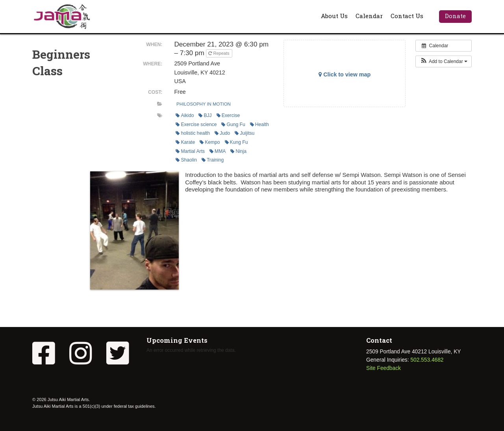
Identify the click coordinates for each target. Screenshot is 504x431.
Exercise (228, 115)
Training (213, 160)
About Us (334, 16)
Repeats (219, 53)
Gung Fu (233, 124)
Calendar (369, 16)
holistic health (193, 133)
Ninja (238, 151)
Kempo (210, 142)
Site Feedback (384, 368)
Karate (185, 142)
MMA (218, 151)
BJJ (205, 115)
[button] (444, 61)
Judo (222, 133)
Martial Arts (190, 151)
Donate (455, 16)
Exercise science (196, 124)
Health (259, 124)
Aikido (185, 115)
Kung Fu (236, 142)
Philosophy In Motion (204, 104)
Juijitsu (245, 133)
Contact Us (407, 16)
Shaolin (186, 160)
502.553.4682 (427, 360)
